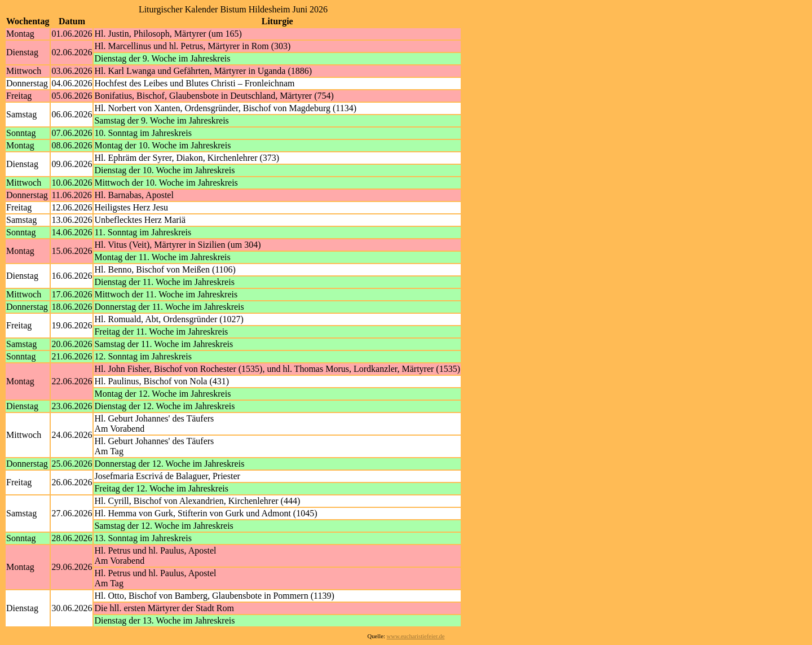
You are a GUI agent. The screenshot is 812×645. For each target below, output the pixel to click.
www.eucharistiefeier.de (416, 636)
